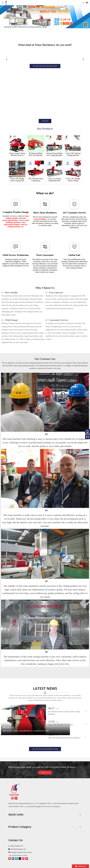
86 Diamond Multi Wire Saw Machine (36, 154)
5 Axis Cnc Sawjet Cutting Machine (54, 180)
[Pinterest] (27, 854)
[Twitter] (20, 854)
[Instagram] (23, 854)
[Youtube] (10, 854)
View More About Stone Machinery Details (45, 66)
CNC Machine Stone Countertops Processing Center (36, 180)
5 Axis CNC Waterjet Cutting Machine (73, 154)
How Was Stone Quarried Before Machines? (64, 733)
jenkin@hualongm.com (18, 844)
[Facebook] (13, 854)
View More (45, 121)
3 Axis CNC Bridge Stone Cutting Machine (73, 180)
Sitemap (68, 866)
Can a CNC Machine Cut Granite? (60, 720)
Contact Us (45, 768)
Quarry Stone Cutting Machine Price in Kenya (17, 154)
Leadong (61, 866)
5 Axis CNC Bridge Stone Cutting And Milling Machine (17, 180)
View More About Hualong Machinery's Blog (45, 744)
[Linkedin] (16, 854)
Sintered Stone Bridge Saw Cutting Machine (54, 154)
